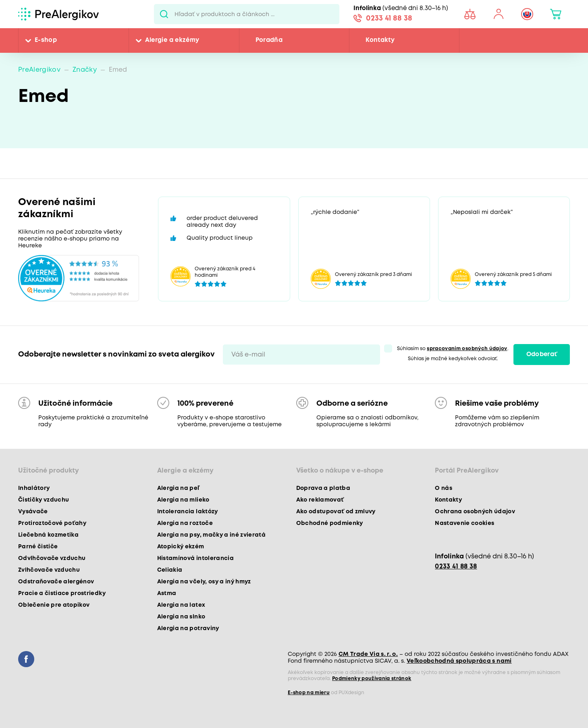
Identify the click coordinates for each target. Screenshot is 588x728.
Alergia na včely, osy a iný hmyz (204, 582)
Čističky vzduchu (44, 500)
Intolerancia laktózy (188, 512)
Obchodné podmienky (330, 523)
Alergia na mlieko (183, 500)
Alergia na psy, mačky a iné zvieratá (211, 535)
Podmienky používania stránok (372, 679)
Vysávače (33, 512)
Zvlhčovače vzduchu (49, 570)
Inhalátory (34, 488)
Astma (167, 593)
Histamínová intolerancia (195, 558)
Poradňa (269, 40)
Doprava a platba (323, 488)
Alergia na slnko (181, 617)
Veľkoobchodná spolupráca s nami (459, 661)
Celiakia (170, 570)
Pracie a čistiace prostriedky (62, 593)
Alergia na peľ (178, 488)
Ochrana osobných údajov (475, 512)
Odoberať (542, 355)
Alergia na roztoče (185, 523)
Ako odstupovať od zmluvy (336, 512)
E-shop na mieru (309, 693)
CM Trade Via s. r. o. (368, 654)
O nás (444, 488)
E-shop (46, 40)
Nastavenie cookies (464, 523)
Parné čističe (38, 547)
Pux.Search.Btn (164, 14)
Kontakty (380, 40)
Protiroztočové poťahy (52, 523)
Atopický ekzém (181, 547)
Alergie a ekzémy (172, 40)
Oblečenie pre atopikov (54, 605)
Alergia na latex (181, 605)
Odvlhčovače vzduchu (52, 558)
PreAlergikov (39, 70)
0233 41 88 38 (389, 19)
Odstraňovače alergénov (56, 582)
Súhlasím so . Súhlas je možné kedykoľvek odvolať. (453, 354)
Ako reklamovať (320, 500)
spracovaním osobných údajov (467, 349)
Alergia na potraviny (188, 628)
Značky (85, 70)
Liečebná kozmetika (48, 535)
